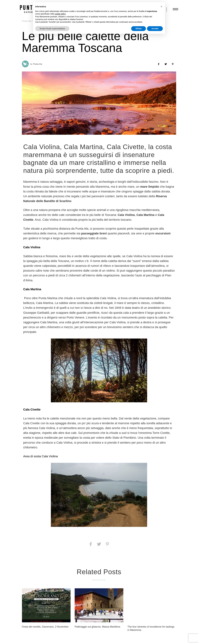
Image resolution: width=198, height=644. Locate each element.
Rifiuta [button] (139, 29)
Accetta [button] (155, 29)
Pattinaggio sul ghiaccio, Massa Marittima (97, 627)
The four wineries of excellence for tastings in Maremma (151, 628)
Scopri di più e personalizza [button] (52, 29)
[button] (161, 7)
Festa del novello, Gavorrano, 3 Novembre (45, 627)
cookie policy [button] (60, 14)
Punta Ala (27, 21)
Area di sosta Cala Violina (41, 456)
